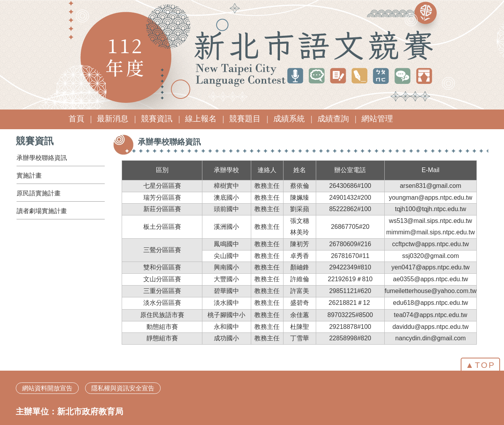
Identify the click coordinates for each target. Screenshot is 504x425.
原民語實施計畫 (39, 193)
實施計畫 (29, 175)
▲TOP (480, 365)
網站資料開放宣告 (47, 388)
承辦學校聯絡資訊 (42, 158)
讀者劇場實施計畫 (42, 211)
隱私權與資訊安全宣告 (123, 388)
